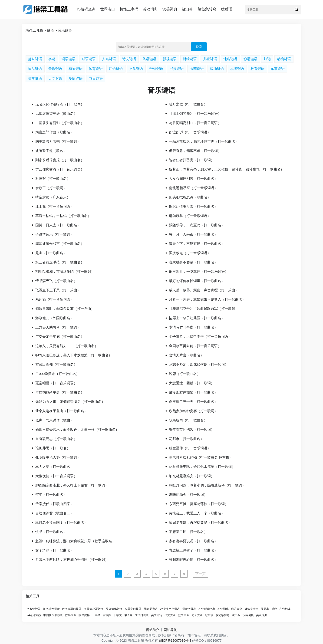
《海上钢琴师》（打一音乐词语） (195, 113)
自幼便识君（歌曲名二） (54, 513)
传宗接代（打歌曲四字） (54, 504)
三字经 (96, 615)
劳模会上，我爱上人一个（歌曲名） (197, 513)
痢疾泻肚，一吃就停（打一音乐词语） (199, 271)
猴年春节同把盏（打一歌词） (192, 429)
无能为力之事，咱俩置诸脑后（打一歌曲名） (70, 402)
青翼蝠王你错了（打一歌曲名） (193, 550)
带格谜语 (156, 69)
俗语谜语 (149, 59)
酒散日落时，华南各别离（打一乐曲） (65, 309)
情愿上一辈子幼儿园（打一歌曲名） (197, 318)
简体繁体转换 (114, 609)
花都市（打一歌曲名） (186, 439)
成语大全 (237, 609)
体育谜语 (96, 69)
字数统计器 (34, 609)
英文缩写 (157, 615)
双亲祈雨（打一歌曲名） (188, 420)
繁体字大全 (251, 609)
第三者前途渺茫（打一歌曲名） (60, 262)
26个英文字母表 (170, 609)
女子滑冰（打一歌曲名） (54, 550)
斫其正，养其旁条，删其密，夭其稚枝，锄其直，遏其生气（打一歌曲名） (226, 169)
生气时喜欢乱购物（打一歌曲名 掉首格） (201, 457)
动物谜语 (284, 59)
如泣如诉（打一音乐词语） (190, 132)
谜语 (50, 30)
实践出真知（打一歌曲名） (56, 364)
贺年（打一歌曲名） (51, 494)
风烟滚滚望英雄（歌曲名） (56, 113)
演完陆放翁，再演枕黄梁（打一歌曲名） (200, 522)
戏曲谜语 (217, 69)
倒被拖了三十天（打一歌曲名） (193, 402)
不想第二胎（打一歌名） (188, 532)
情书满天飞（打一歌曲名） (56, 281)
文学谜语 (136, 69)
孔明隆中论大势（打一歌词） (58, 457)
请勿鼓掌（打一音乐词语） (190, 216)
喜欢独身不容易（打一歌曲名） (193, 262)
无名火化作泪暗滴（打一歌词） (60, 104)
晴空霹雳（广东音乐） (53, 197)
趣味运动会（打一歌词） (188, 494)
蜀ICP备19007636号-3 (175, 641)
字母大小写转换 (94, 609)
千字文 (118, 615)
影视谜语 (170, 59)
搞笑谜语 (35, 78)
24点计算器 (34, 615)
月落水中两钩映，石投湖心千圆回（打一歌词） (72, 560)
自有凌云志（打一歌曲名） (56, 439)
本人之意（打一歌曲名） (54, 467)
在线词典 (223, 609)
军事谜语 (278, 69)
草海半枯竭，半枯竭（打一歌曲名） (63, 216)
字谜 (52, 59)
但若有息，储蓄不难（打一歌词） (195, 151)
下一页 (200, 574)
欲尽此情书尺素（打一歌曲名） (193, 206)
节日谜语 (96, 78)
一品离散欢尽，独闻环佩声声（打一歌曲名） (204, 141)
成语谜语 (89, 59)
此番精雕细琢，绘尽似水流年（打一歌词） (202, 467)
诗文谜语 (129, 59)
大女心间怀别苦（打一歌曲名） (193, 179)
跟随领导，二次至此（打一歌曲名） (197, 225)
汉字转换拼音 (51, 609)
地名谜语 (230, 59)
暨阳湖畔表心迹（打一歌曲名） (193, 560)
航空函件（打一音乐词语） (190, 448)
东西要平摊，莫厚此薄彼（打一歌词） (199, 504)
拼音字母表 (189, 609)
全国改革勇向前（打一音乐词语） (195, 346)
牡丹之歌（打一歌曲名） (188, 104)
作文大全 (170, 615)
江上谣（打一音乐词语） (54, 206)
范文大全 (184, 615)
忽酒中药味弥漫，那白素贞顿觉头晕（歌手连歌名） (75, 541)
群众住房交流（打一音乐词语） (60, 169)
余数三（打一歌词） (51, 188)
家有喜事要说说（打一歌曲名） (193, 541)
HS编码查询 (86, 9)
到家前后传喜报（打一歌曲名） (60, 160)
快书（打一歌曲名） (51, 532)
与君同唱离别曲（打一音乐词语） (195, 123)
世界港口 (108, 9)
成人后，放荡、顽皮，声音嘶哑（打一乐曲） (204, 290)
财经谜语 (190, 59)
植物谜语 (76, 69)
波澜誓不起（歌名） (51, 151)
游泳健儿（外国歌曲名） (54, 318)
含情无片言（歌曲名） (186, 355)
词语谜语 (69, 59)
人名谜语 (109, 59)
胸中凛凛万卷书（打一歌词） (58, 141)
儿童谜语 (210, 59)
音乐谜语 (65, 30)
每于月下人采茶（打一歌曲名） (193, 234)
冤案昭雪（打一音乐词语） (56, 383)
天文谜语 (55, 78)
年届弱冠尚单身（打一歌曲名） (60, 392)
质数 (274, 609)
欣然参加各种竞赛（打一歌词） (193, 411)
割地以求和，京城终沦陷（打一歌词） (65, 271)
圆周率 (265, 609)
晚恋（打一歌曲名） (185, 374)
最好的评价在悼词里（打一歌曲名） (197, 281)
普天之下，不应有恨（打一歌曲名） (197, 244)
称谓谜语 (250, 59)
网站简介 (153, 630)
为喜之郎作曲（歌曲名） (54, 132)
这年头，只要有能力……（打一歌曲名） (67, 346)
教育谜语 (257, 69)
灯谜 (267, 59)
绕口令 (188, 9)
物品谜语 (35, 69)
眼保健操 (84, 615)
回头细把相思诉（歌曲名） (190, 197)
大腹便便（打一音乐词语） (56, 476)
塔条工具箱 (34, 30)
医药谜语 (197, 69)
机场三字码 (129, 9)
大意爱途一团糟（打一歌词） (192, 383)
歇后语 (227, 9)
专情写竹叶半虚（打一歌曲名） (193, 327)
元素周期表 (151, 609)
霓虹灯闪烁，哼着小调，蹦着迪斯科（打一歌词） (207, 485)
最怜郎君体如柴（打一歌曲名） (193, 392)
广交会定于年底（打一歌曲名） (60, 337)
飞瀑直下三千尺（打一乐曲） (58, 290)
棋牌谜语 (237, 69)
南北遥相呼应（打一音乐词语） (193, 188)
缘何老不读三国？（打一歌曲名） (61, 522)
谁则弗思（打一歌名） (53, 448)
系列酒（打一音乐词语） (54, 299)
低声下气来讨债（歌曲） (54, 420)
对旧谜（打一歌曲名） (53, 179)
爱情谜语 (76, 78)
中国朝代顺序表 (53, 615)
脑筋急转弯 (207, 9)
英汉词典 (150, 9)
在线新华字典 (207, 609)
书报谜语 (177, 69)
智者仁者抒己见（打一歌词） (192, 160)
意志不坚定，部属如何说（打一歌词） (199, 364)
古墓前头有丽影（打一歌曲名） (60, 123)
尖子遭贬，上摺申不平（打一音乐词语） (200, 337)
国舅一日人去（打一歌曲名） (58, 225)
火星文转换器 (133, 609)
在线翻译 (285, 609)
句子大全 (197, 615)
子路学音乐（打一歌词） (54, 234)
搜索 (199, 47)
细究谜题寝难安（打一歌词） (192, 476)
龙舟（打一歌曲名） (51, 253)
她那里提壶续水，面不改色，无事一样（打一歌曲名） (77, 429)
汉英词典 (170, 9)
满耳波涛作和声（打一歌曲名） (60, 244)
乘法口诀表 (142, 615)
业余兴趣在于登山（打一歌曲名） (61, 411)
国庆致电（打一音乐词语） (190, 253)
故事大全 (71, 615)
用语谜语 (116, 69)
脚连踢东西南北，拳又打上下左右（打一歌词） (72, 485)
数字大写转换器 (72, 609)
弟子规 (128, 615)
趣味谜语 (35, 59)
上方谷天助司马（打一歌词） (58, 327)
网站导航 (170, 630)
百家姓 (107, 615)
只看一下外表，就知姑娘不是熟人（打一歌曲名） (207, 299)
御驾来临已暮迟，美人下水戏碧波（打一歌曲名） (74, 355)
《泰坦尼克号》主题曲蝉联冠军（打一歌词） (204, 309)
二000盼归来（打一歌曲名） (57, 374)
